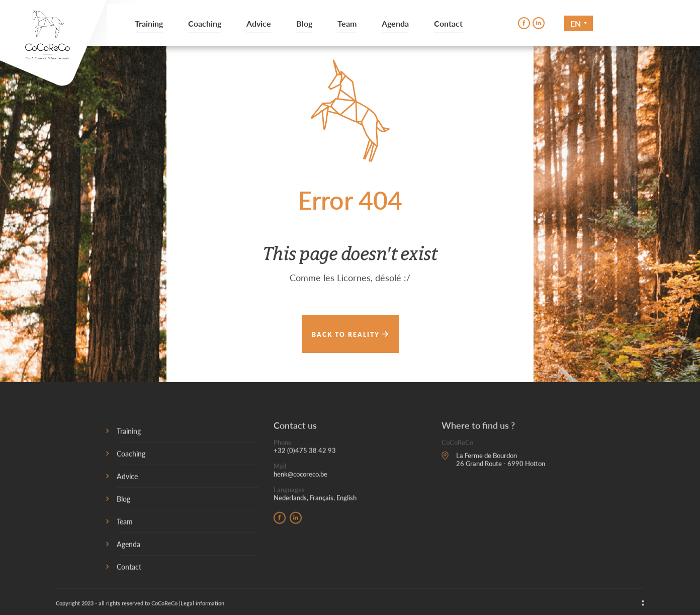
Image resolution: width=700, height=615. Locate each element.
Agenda (395, 23)
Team (347, 23)
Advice (259, 23)
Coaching (205, 23)
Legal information (202, 605)
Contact (448, 23)
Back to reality (350, 334)
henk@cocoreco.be (300, 476)
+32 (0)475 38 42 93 (305, 453)
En (576, 23)
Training (149, 23)
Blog (304, 23)
